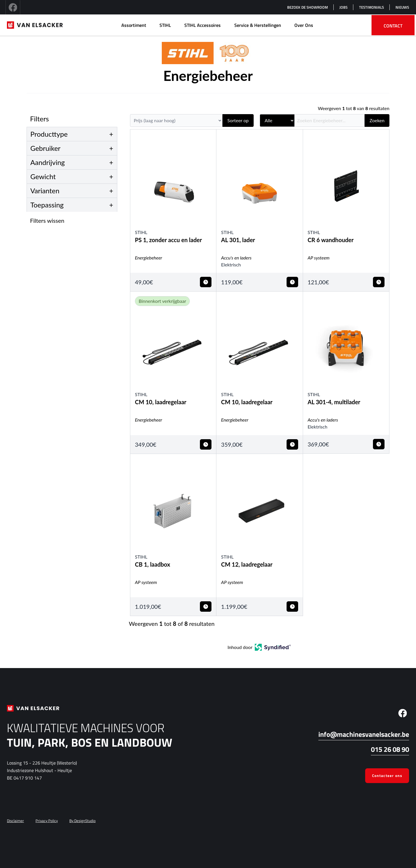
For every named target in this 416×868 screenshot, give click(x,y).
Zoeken (377, 120)
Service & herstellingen (258, 25)
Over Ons (304, 25)
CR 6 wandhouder (331, 240)
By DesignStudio (82, 821)
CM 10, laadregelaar (161, 402)
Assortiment (134, 25)
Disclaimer (15, 821)
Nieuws (402, 7)
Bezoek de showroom (308, 7)
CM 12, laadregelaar (247, 564)
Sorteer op (238, 120)
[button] (74, 220)
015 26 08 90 (390, 749)
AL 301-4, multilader (334, 402)
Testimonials (372, 7)
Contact (393, 26)
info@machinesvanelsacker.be (364, 734)
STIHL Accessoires (203, 25)
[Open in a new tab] (273, 647)
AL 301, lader (238, 240)
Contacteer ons (387, 776)
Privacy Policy (47, 821)
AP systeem (319, 258)
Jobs (343, 7)
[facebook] (13, 7)
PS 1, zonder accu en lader (168, 240)
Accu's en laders (236, 258)
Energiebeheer (148, 258)
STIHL (165, 25)
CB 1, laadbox (153, 564)
